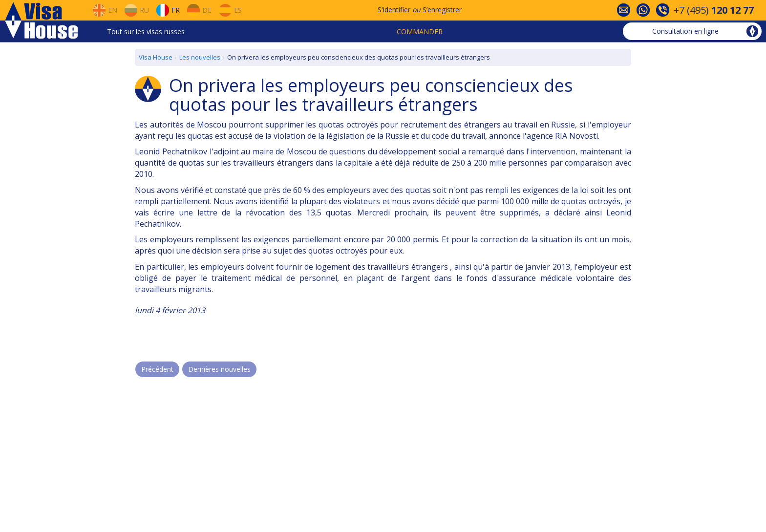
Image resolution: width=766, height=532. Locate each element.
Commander (420, 32)
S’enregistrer (442, 10)
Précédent (157, 369)
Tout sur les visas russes (146, 32)
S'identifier (394, 10)
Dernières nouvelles (219, 369)
